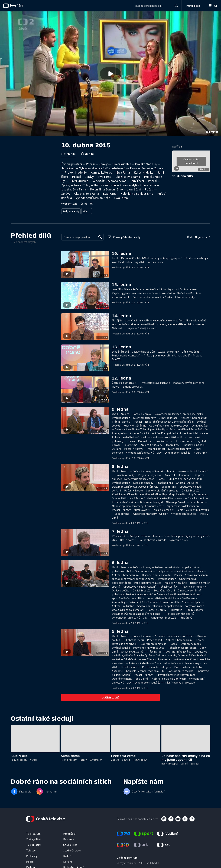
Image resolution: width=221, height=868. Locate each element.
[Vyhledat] (100, 236)
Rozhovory (128, 210)
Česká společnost (146, 210)
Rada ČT (68, 855)
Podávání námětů (74, 866)
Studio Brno (70, 844)
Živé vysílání (33, 838)
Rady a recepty (70, 210)
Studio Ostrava (72, 849)
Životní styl (98, 210)
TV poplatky (33, 844)
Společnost (113, 210)
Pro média (69, 832)
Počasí (30, 860)
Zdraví (85, 210)
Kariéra (68, 860)
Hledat (175, 7)
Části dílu (87, 154)
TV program (33, 832)
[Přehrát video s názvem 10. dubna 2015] (110, 74)
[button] (110, 74)
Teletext (31, 849)
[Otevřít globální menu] (213, 6)
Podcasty (32, 855)
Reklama (69, 838)
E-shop (30, 866)
